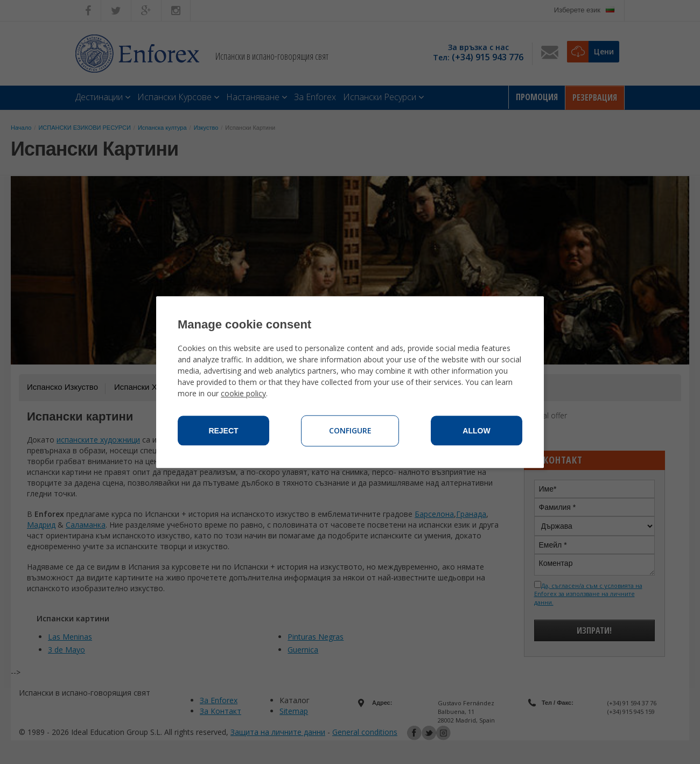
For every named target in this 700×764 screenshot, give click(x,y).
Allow (476, 431)
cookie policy (243, 393)
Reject (223, 431)
